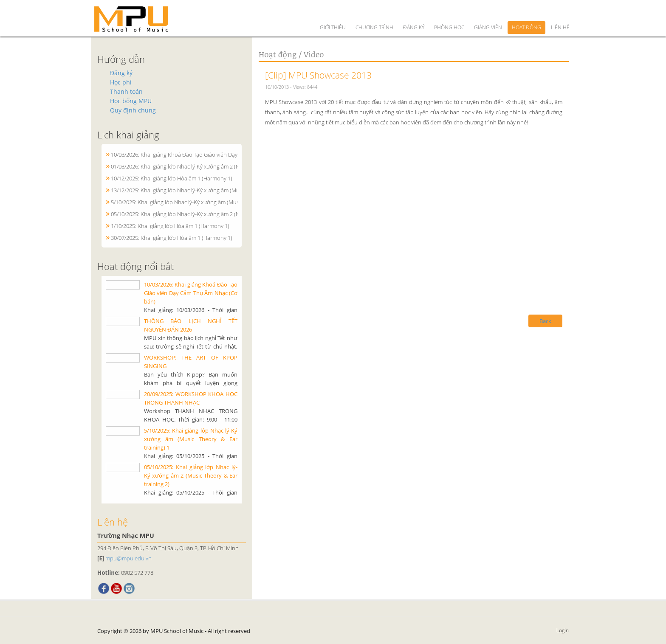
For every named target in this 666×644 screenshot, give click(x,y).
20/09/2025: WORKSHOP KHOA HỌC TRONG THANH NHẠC (191, 398)
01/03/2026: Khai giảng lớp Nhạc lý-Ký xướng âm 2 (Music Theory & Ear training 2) (210, 166)
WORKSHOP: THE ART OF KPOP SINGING (191, 362)
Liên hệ (560, 12)
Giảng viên (488, 12)
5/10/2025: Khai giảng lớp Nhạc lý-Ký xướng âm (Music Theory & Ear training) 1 (207, 202)
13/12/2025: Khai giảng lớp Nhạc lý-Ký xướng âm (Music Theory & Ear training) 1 (208, 190)
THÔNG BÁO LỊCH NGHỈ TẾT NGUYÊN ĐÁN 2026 (191, 325)
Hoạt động (526, 12)
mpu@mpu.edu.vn (128, 558)
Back (545, 321)
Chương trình (374, 12)
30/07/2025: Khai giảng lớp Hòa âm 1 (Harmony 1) (172, 238)
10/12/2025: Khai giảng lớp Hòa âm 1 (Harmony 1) (172, 178)
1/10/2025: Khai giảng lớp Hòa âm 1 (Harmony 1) (170, 226)
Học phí (121, 82)
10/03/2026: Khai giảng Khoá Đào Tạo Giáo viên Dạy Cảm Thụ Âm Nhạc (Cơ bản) (209, 155)
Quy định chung (133, 110)
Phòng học (449, 12)
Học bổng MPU (131, 101)
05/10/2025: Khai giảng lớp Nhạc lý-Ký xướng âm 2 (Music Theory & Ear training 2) (210, 214)
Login (563, 630)
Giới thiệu (333, 12)
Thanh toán (126, 91)
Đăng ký (414, 12)
